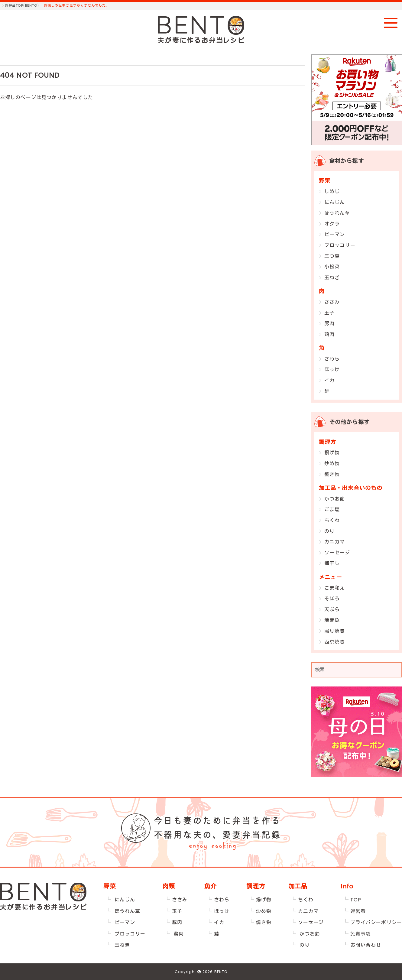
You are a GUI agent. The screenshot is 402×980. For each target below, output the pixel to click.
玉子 (329, 313)
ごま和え (335, 588)
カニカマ (335, 542)
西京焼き (335, 642)
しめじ (332, 191)
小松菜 (332, 267)
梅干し (332, 563)
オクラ (332, 224)
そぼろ (332, 599)
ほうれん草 (337, 213)
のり (329, 531)
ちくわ (332, 520)
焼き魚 (332, 620)
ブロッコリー (340, 245)
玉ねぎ (332, 278)
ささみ (332, 302)
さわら (332, 359)
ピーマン (335, 234)
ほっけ (332, 370)
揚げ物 (332, 453)
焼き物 (332, 474)
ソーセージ (337, 553)
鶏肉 (329, 334)
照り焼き (335, 631)
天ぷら (332, 610)
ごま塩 (332, 509)
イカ (329, 380)
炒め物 (332, 464)
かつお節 (335, 499)
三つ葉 (332, 256)
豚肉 (329, 324)
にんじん (335, 202)
